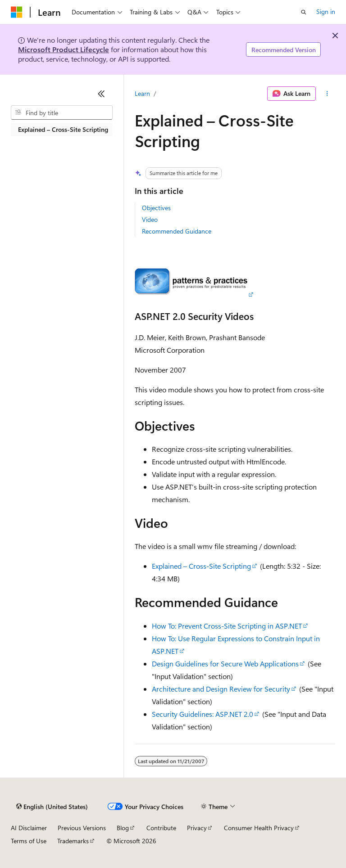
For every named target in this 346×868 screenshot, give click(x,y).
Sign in (326, 11)
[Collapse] (101, 94)
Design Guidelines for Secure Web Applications (225, 663)
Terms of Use (29, 841)
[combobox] (62, 112)
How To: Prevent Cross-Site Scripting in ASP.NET (227, 626)
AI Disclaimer (29, 828)
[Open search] (304, 12)
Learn (142, 93)
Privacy (197, 828)
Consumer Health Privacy (259, 828)
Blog (123, 828)
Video (150, 219)
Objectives (156, 208)
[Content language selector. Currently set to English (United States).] (52, 807)
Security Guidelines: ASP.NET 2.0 (203, 714)
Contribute (161, 828)
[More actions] (327, 94)
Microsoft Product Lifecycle (64, 49)
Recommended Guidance (177, 231)
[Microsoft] (17, 12)
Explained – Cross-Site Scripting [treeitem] (63, 129)
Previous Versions (82, 828)
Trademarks (73, 841)
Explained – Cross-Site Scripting (201, 566)
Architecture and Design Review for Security (221, 689)
